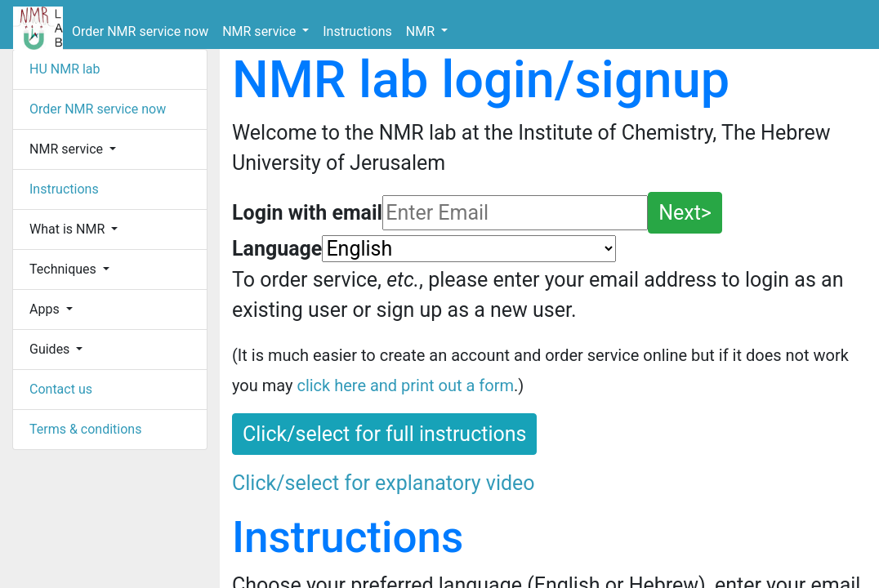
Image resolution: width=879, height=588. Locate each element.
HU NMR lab (65, 69)
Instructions (357, 31)
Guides (51, 349)
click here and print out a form (405, 385)
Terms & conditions (85, 429)
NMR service (261, 31)
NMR (422, 31)
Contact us (61, 389)
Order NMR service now (140, 31)
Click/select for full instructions (384, 434)
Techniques (65, 269)
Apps (46, 309)
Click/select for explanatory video (384, 483)
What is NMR (69, 229)
